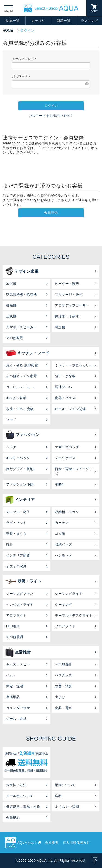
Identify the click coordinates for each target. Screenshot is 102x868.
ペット (11, 675)
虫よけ (60, 697)
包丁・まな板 (65, 376)
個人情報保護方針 (77, 843)
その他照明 (15, 637)
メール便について (20, 796)
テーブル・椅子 (18, 512)
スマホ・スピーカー (21, 327)
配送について (65, 785)
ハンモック (64, 555)
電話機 (60, 327)
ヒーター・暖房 (67, 284)
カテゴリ (38, 21)
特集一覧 (13, 21)
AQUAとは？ (27, 843)
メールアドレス (25, 59)
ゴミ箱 (60, 534)
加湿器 (11, 284)
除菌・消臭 (64, 686)
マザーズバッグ (67, 447)
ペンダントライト (20, 605)
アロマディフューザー (72, 305)
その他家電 (15, 338)
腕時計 (60, 484)
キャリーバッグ (18, 458)
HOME (8, 31)
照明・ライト (24, 581)
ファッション (23, 435)
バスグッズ (64, 675)
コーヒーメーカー (20, 387)
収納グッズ (64, 545)
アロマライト (16, 616)
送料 (58, 796)
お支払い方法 (16, 785)
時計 (9, 545)
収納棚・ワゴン (67, 512)
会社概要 (52, 843)
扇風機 (11, 316)
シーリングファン (20, 594)
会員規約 (13, 818)
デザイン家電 (22, 271)
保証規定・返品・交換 (23, 807)
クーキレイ (64, 605)
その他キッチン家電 (21, 376)
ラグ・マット (16, 523)
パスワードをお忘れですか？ (51, 116)
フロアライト (65, 626)
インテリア (20, 500)
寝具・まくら (16, 534)
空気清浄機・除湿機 (21, 295)
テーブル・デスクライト (74, 616)
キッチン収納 (16, 398)
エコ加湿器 (64, 664)
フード (11, 420)
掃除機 (11, 305)
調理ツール (64, 387)
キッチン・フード (27, 353)
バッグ (11, 447)
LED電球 (13, 626)
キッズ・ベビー (18, 664)
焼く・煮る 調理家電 (22, 365)
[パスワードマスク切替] (87, 84)
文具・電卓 (64, 708)
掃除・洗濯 (15, 686)
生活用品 (13, 697)
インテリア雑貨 (18, 555)
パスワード (22, 76)
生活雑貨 (18, 652)
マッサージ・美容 (69, 295)
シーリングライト (69, 594)
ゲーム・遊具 (16, 719)
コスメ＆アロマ (18, 708)
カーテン (62, 523)
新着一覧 (64, 21)
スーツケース (65, 458)
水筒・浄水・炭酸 (20, 409)
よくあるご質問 (67, 807)
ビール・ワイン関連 (70, 409)
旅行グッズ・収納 (20, 469)
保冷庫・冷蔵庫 (67, 316)
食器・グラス (65, 398)
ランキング (89, 21)
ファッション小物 (20, 484)
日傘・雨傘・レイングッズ (74, 471)
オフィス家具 (16, 566)
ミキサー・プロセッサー (74, 365)
